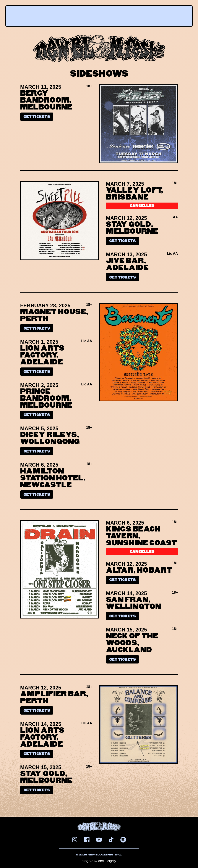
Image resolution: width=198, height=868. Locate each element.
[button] (98, 14)
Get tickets (37, 117)
